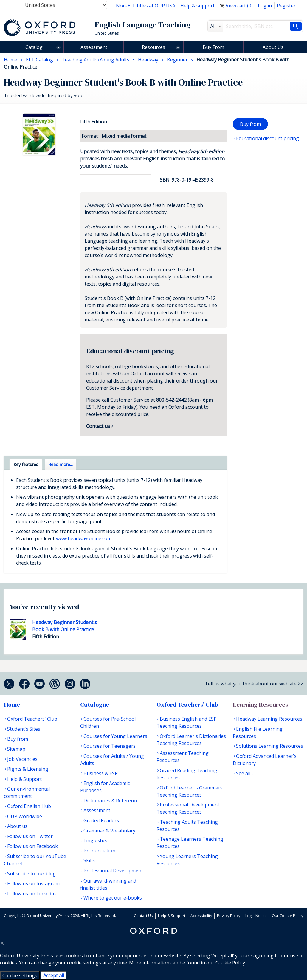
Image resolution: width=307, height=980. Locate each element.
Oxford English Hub (29, 806)
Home (12, 705)
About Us (273, 47)
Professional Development (113, 871)
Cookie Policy (230, 963)
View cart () (236, 6)
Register (286, 6)
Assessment (94, 47)
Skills (89, 860)
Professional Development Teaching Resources (188, 808)
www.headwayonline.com (84, 538)
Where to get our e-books (113, 898)
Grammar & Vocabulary (109, 831)
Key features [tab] (26, 464)
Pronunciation (99, 851)
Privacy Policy (229, 916)
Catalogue (95, 705)
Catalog (34, 47)
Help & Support (24, 779)
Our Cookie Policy (287, 916)
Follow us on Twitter (30, 836)
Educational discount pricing (268, 138)
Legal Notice (256, 916)
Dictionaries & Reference (111, 801)
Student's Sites (24, 729)
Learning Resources (261, 705)
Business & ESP (101, 773)
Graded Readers (101, 820)
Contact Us (143, 916)
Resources (153, 47)
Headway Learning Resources (269, 719)
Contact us (98, 426)
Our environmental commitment (27, 792)
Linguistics (95, 840)
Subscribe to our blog (31, 874)
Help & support (197, 6)
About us (17, 826)
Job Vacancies (22, 759)
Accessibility (201, 916)
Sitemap (16, 749)
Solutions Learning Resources (270, 746)
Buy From (213, 47)
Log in (265, 6)
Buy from (250, 124)
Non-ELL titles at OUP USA (146, 6)
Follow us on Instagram (33, 883)
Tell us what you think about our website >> (254, 684)
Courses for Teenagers (110, 746)
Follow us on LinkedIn (31, 894)
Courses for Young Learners (115, 736)
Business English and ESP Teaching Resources (187, 722)
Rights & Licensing (28, 769)
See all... (245, 773)
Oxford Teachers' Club (32, 719)
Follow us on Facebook (32, 846)
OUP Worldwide (25, 816)
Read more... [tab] (61, 464)
